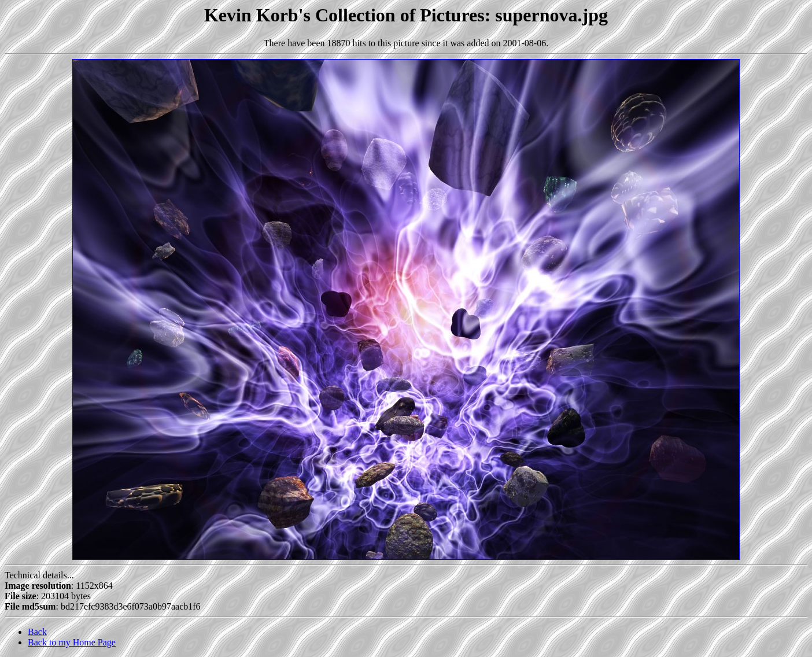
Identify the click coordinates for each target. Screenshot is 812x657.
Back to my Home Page (72, 642)
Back (37, 632)
